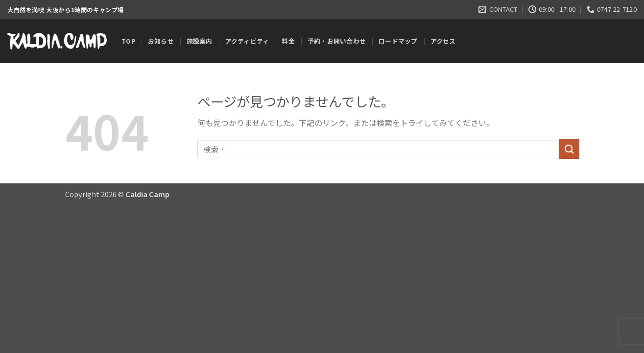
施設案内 (200, 41)
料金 (288, 41)
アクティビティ (247, 41)
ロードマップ (398, 41)
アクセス (443, 41)
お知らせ (161, 41)
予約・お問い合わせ (337, 41)
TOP (128, 41)
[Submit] (569, 149)
